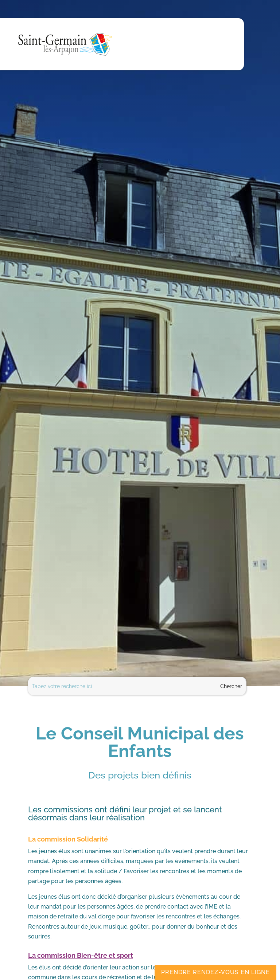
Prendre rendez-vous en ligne (215, 972)
